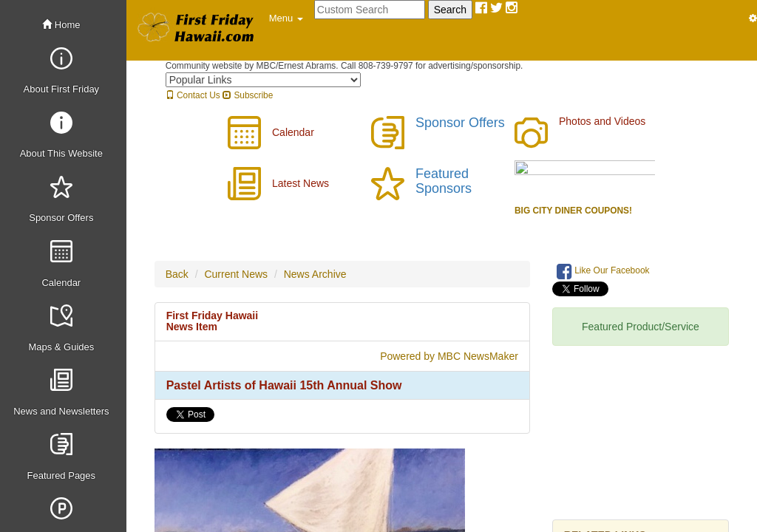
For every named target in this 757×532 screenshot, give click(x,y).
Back (177, 274)
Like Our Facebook (603, 271)
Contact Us (193, 95)
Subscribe (248, 95)
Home (61, 25)
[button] (286, 18)
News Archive (315, 274)
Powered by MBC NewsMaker (449, 356)
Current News (236, 274)
